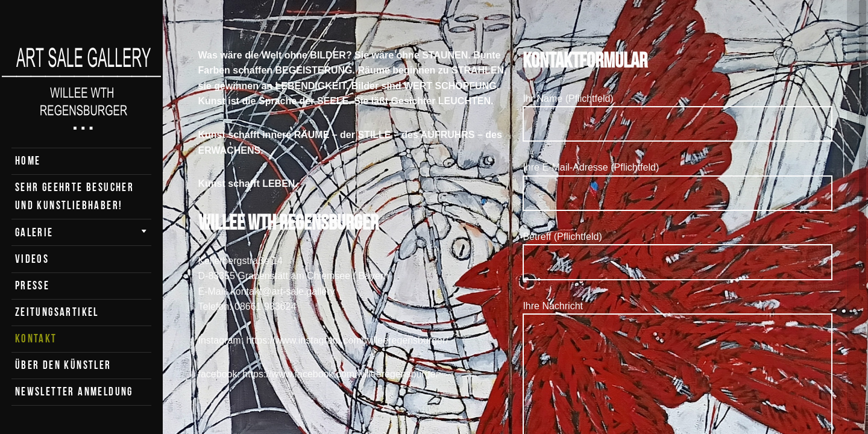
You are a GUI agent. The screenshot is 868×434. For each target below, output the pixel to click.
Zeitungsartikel (57, 312)
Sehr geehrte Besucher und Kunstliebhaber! (74, 197)
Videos (32, 259)
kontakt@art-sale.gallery (283, 291)
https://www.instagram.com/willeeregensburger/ (348, 340)
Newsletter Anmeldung (74, 392)
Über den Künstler (63, 365)
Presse (32, 285)
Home (28, 161)
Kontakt (36, 338)
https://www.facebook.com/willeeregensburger (341, 374)
